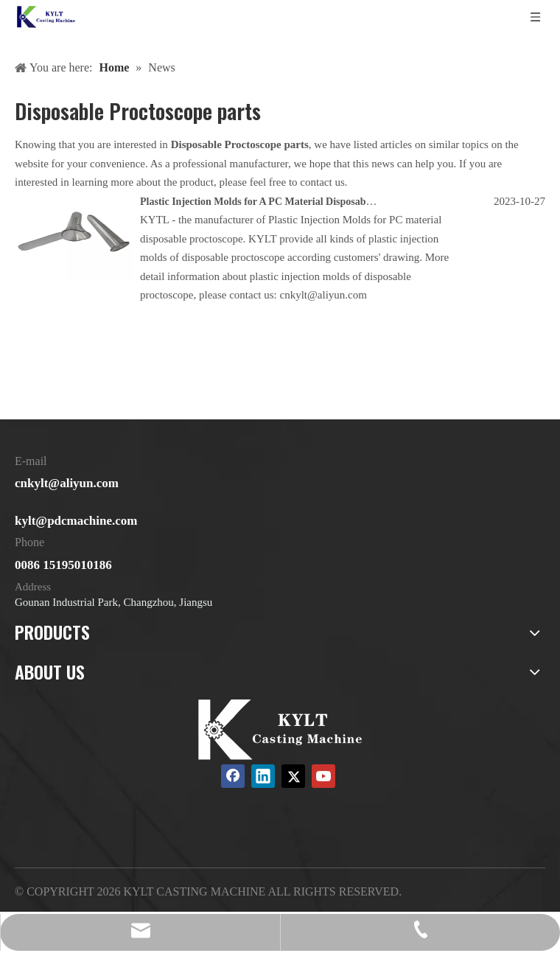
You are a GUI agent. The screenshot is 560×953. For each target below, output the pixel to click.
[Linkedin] (263, 776)
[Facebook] (233, 776)
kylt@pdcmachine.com (76, 521)
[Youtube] (323, 776)
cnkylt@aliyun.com (67, 483)
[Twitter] (293, 776)
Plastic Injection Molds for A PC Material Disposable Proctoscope (284, 202)
